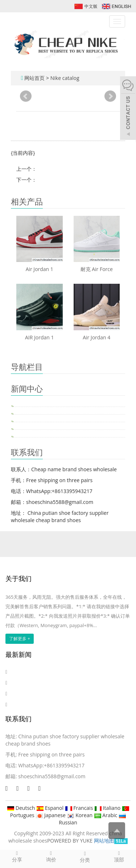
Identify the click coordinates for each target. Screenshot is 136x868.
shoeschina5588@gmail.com (52, 776)
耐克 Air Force (97, 269)
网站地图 (104, 841)
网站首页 (34, 78)
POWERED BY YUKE (71, 841)
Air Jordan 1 (40, 269)
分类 (85, 857)
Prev (26, 96)
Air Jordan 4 (96, 337)
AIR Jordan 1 (40, 337)
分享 (17, 856)
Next (110, 96)
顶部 (119, 856)
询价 (51, 856)
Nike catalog (65, 78)
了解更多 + (20, 639)
